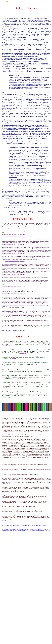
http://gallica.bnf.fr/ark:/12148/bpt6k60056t (15, 244)
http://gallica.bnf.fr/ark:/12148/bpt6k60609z (15, 274)
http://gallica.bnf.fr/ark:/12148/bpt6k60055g (15, 261)
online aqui (47, 186)
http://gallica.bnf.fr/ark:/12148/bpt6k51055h (15, 293)
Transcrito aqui (6, 346)
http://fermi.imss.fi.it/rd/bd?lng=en (14, 236)
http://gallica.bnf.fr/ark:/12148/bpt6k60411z (15, 286)
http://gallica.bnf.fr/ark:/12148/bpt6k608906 (15, 253)
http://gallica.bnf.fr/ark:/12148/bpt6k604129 (15, 228)
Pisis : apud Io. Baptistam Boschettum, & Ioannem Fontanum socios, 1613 (26, 326)
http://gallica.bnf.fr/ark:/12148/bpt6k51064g (15, 234)
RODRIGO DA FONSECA (8, 418)
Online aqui (23, 353)
